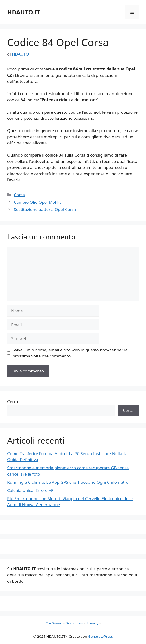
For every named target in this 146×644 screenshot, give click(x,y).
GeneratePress (100, 636)
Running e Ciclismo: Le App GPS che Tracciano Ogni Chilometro (68, 482)
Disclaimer (74, 623)
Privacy (92, 623)
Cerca (13, 402)
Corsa (19, 195)
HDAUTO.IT (24, 12)
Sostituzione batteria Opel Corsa (45, 209)
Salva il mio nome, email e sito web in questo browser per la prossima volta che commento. (70, 353)
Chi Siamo (54, 623)
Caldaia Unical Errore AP (30, 490)
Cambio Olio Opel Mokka (38, 202)
